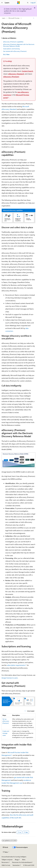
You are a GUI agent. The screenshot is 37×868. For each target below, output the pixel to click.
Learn (4, 18)
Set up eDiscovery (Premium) (6, 721)
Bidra (24, 860)
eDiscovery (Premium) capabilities (13, 42)
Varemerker (16, 865)
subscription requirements (16, 665)
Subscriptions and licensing (11, 49)
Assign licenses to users (10, 678)
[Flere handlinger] (34, 18)
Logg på (33, 3)
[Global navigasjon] (2, 3)
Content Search (27, 71)
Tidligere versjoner (7, 860)
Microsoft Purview (14, 18)
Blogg (17, 860)
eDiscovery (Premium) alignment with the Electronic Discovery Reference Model (19, 45)
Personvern (5, 862)
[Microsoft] (19, 3)
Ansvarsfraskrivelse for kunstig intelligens (14, 857)
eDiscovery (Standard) (16, 74)
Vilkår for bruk (6, 865)
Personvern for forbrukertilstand (22, 862)
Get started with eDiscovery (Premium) (15, 51)
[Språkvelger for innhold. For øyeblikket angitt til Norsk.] (5, 847)
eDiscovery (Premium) (11, 77)
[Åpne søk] (28, 3)
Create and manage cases (6, 733)
